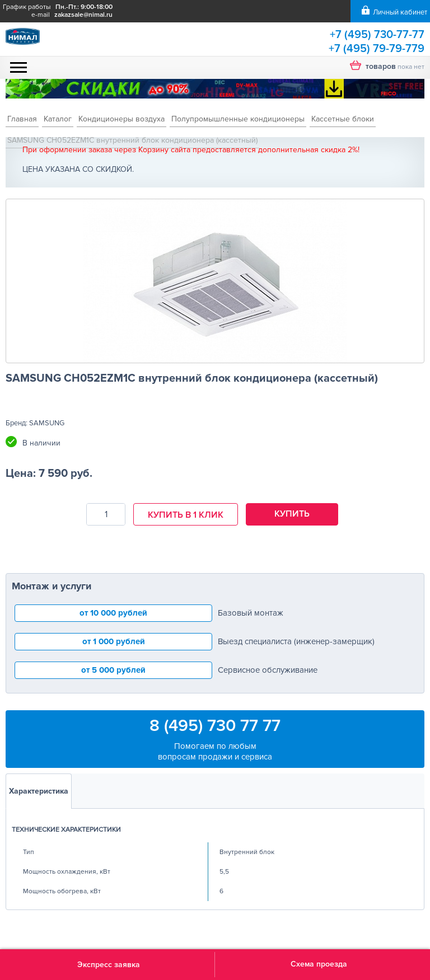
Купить (292, 514)
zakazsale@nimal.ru (83, 15)
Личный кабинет (400, 12)
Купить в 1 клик (186, 515)
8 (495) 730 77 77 (215, 726)
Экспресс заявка (109, 965)
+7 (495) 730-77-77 (377, 35)
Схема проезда (319, 964)
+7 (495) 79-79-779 (377, 49)
